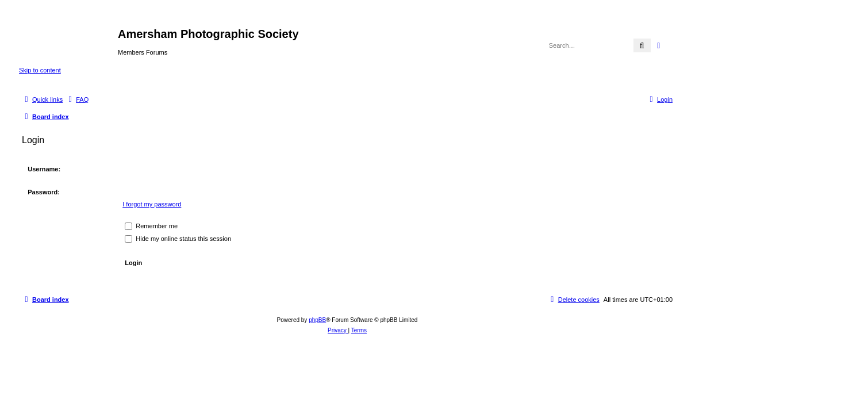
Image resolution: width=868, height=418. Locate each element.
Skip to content (40, 70)
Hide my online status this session (178, 239)
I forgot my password (152, 204)
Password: (44, 192)
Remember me (151, 226)
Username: (44, 169)
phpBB (317, 320)
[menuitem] (77, 99)
